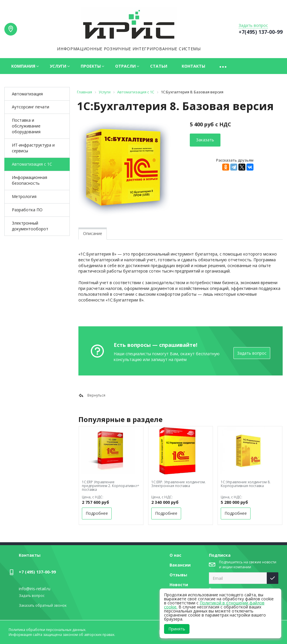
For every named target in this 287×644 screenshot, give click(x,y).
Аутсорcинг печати (31, 107)
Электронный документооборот (30, 226)
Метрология (24, 196)
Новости (179, 585)
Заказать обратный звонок (43, 605)
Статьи (159, 66)
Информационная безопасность (30, 180)
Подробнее (97, 513)
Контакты (193, 66)
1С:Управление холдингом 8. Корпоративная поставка (246, 484)
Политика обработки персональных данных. (47, 630)
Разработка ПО (27, 210)
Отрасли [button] (125, 66)
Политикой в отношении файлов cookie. (214, 605)
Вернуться (92, 395)
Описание (93, 233)
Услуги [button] (58, 66)
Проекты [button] (91, 66)
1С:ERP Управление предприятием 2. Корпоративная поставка (111, 486)
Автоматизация (27, 94)
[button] (223, 66)
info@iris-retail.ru (35, 589)
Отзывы (178, 575)
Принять (177, 629)
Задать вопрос (252, 353)
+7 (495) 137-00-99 (37, 572)
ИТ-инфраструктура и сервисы (33, 148)
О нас (175, 555)
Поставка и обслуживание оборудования (26, 126)
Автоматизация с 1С (32, 164)
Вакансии (180, 565)
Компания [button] (23, 66)
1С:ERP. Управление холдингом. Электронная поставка (179, 484)
